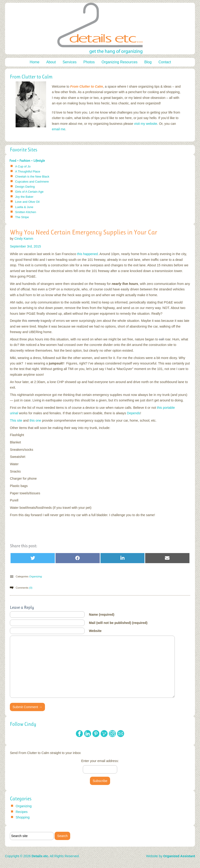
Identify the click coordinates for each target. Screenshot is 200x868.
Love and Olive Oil (27, 202)
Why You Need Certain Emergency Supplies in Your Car (84, 232)
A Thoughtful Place (28, 171)
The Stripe (22, 217)
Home (35, 62)
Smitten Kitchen (26, 212)
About (51, 62)
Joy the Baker (24, 197)
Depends (134, 413)
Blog (148, 62)
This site (16, 420)
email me (58, 129)
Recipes (22, 812)
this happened (87, 254)
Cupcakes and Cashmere (32, 182)
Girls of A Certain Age (29, 192)
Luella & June (24, 207)
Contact (165, 62)
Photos (89, 62)
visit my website (146, 124)
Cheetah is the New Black (32, 177)
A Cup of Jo (23, 166)
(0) (31, 588)
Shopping (23, 817)
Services (70, 62)
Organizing (36, 576)
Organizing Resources (120, 62)
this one (35, 420)
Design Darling (25, 187)
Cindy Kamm (24, 239)
